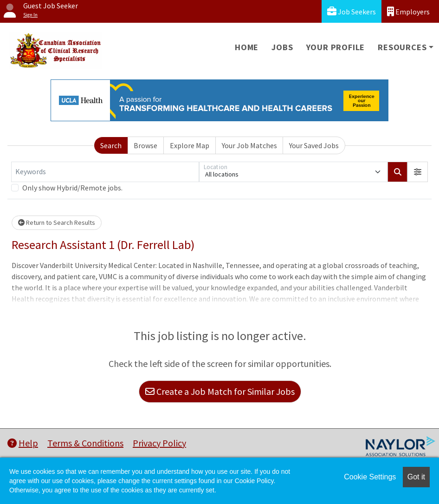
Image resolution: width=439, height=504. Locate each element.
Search (111, 145)
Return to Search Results (57, 223)
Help (23, 443)
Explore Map (190, 145)
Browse (145, 145)
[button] (418, 172)
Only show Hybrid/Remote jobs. (72, 188)
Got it (416, 477)
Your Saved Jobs (314, 145)
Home (247, 47)
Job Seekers (352, 11)
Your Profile (336, 47)
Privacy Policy (159, 443)
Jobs (282, 47)
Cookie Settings (370, 477)
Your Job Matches (249, 145)
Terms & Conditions (85, 443)
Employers (408, 11)
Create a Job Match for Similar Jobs (220, 391)
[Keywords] (105, 172)
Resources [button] (402, 47)
